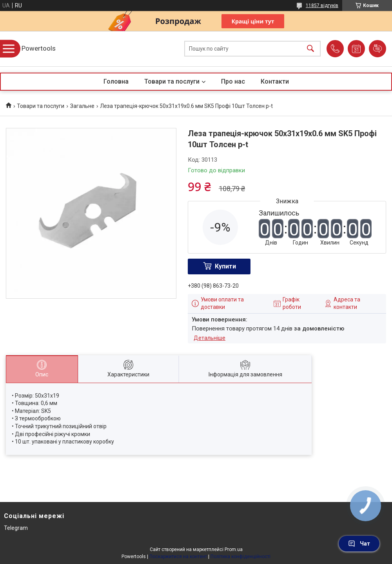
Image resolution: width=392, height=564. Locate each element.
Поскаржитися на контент (178, 557)
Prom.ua (234, 549)
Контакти (275, 81)
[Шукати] (310, 49)
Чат (359, 544)
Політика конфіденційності (240, 557)
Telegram (16, 528)
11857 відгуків (322, 5)
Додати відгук (377, 49)
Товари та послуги (172, 81)
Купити (225, 266)
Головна (116, 81)
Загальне (82, 106)
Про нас (233, 81)
